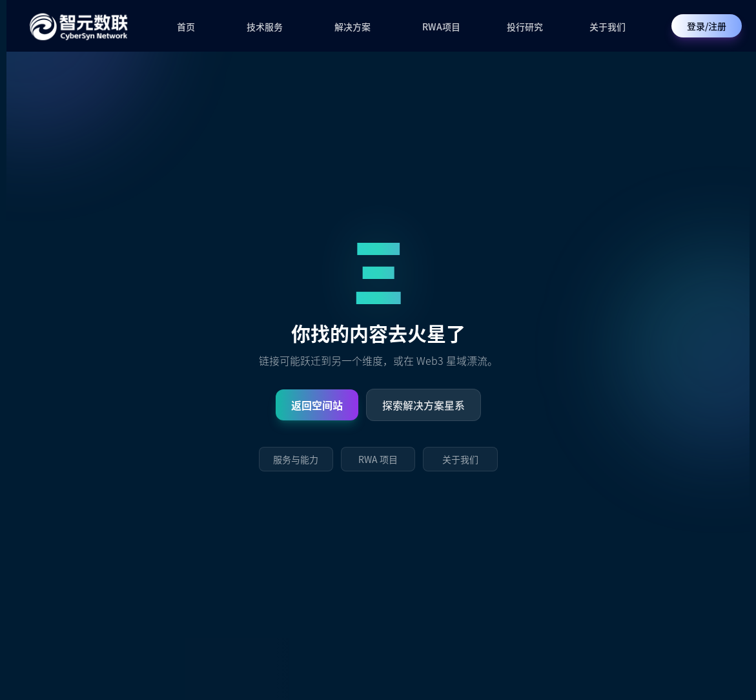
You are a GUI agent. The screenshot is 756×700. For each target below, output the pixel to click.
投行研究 (525, 26)
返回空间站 (317, 405)
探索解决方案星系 (424, 405)
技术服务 (265, 26)
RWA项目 (441, 26)
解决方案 (352, 26)
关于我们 (608, 26)
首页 (186, 26)
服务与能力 (296, 459)
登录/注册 (707, 26)
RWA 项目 (378, 459)
